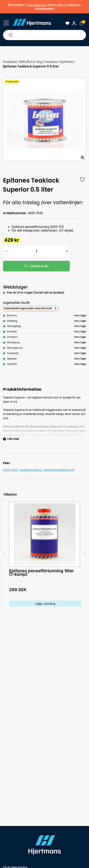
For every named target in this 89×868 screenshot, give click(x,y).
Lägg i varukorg (45, 603)
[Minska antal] (6, 251)
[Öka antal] (67, 251)
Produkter (10, 62)
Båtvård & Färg (31, 62)
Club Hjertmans (37, 5)
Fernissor (51, 62)
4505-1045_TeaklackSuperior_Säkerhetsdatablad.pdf (39, 470)
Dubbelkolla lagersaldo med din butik (28, 308)
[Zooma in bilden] (81, 156)
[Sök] (11, 35)
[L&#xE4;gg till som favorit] (82, 180)
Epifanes (67, 62)
